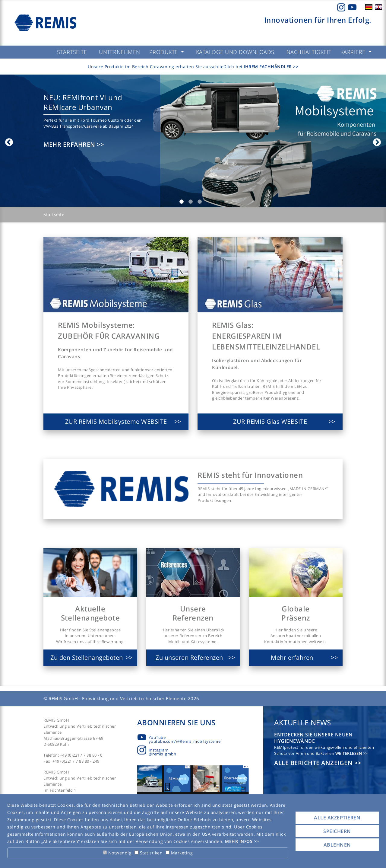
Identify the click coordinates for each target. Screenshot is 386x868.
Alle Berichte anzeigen (314, 763)
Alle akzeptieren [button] (337, 818)
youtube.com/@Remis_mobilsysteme (185, 741)
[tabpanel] (193, 141)
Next (375, 141)
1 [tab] (182, 202)
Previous (8, 141)
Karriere (354, 52)
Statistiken (149, 853)
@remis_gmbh (163, 754)
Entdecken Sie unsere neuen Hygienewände (313, 738)
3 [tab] (200, 202)
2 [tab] (191, 202)
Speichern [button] (337, 831)
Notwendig (117, 853)
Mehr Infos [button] (239, 841)
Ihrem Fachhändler (268, 67)
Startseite (54, 214)
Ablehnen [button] (337, 845)
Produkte (165, 52)
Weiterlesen (349, 753)
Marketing (179, 853)
